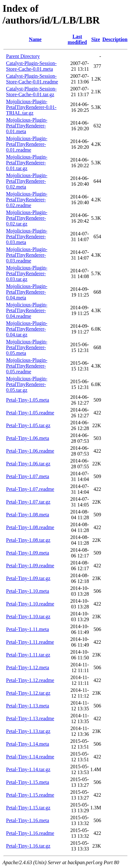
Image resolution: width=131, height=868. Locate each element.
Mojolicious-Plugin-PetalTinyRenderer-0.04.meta (27, 292)
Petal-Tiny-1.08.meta (28, 515)
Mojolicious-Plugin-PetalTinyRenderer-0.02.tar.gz (27, 218)
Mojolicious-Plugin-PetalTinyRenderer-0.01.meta (27, 126)
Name (35, 39)
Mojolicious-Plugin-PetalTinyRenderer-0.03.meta (27, 237)
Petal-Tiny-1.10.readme (30, 604)
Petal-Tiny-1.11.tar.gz (28, 655)
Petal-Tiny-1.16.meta (28, 820)
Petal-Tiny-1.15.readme (30, 795)
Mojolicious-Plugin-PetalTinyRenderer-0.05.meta (27, 347)
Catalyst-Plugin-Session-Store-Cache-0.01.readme (32, 79)
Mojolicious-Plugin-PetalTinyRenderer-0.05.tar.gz (27, 384)
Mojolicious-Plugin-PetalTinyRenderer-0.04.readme (27, 310)
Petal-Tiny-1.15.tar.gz (28, 808)
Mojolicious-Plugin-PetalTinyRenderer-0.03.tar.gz (27, 273)
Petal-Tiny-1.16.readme (30, 833)
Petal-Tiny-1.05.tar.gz (28, 425)
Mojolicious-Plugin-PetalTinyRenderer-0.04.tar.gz (27, 329)
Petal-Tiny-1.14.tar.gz (28, 769)
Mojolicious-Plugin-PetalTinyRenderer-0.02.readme (27, 200)
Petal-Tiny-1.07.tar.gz (28, 502)
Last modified (77, 39)
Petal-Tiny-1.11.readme (30, 642)
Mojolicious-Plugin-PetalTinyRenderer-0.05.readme (27, 366)
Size (96, 39)
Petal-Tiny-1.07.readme (30, 489)
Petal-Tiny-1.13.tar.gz (28, 731)
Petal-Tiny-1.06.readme (30, 451)
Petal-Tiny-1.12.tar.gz (28, 693)
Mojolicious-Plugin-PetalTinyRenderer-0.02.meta (27, 181)
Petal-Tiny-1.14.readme (30, 757)
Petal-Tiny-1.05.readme (30, 413)
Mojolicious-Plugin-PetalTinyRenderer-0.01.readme (27, 144)
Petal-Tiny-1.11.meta (28, 629)
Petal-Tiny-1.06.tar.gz (28, 464)
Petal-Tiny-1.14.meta (28, 744)
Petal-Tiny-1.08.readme (30, 527)
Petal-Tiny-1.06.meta (28, 438)
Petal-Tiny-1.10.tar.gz (28, 617)
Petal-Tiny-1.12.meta (28, 667)
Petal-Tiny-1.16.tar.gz (28, 846)
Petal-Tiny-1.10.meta (28, 591)
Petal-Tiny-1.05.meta (28, 400)
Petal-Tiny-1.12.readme (30, 680)
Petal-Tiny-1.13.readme (30, 718)
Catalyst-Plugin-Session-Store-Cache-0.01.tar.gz (31, 92)
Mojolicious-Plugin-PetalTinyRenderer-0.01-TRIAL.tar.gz (31, 107)
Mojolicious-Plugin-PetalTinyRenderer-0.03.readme (27, 255)
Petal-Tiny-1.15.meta (28, 782)
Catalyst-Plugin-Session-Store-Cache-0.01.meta (31, 66)
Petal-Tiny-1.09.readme (30, 566)
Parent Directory (23, 56)
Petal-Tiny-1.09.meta (28, 553)
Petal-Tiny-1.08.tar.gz (28, 540)
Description (115, 39)
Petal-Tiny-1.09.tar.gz (28, 578)
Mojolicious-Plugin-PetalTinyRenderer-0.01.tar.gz (27, 163)
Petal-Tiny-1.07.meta (28, 476)
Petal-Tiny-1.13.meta (28, 706)
